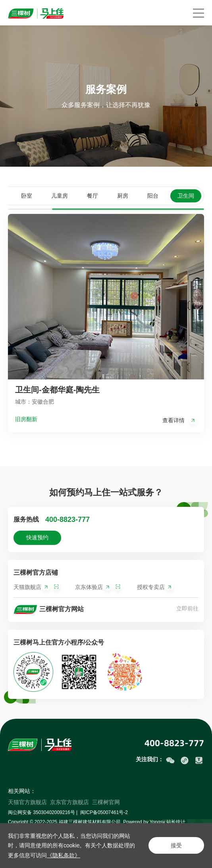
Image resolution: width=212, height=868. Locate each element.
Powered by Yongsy (144, 822)
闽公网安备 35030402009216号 (41, 812)
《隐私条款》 (64, 855)
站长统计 (176, 822)
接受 (176, 845)
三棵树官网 (106, 802)
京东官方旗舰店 (69, 802)
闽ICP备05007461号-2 (104, 812)
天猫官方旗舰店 (27, 802)
